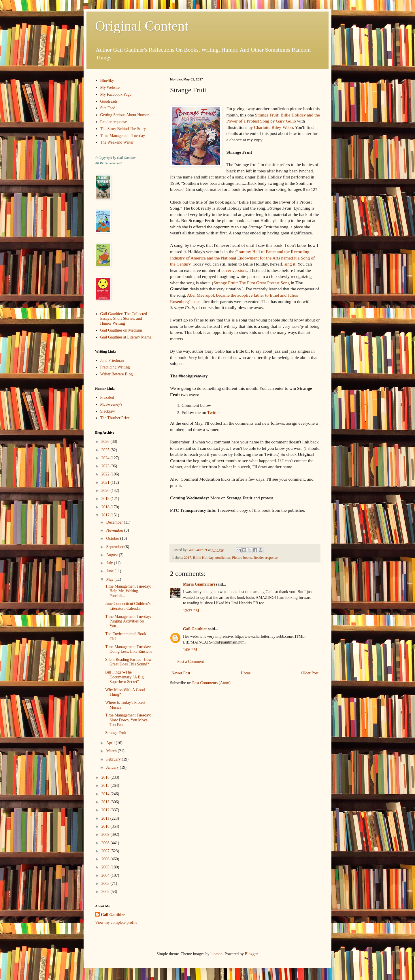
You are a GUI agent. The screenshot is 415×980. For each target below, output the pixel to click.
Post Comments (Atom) (211, 683)
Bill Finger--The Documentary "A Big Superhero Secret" (124, 677)
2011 (106, 818)
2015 (106, 786)
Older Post (310, 673)
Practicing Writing (115, 367)
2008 (106, 843)
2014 (106, 794)
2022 (106, 474)
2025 (106, 450)
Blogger (251, 954)
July (110, 563)
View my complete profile (116, 922)
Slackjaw (108, 411)
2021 (106, 483)
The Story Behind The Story (123, 129)
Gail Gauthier (195, 629)
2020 (106, 491)
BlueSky (107, 81)
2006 (106, 859)
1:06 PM (190, 650)
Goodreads (109, 101)
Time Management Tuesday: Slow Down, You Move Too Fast (128, 720)
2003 (106, 884)
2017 (187, 558)
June (110, 571)
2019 (106, 499)
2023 (106, 466)
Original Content (142, 26)
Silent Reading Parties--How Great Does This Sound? (128, 662)
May (110, 579)
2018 (106, 507)
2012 (106, 810)
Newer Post (181, 673)
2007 (106, 851)
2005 (106, 867)
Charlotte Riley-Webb (273, 127)
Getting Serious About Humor (124, 115)
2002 (106, 892)
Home (246, 673)
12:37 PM (191, 611)
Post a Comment (191, 662)
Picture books (242, 558)
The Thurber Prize (115, 418)
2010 (106, 826)
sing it (290, 264)
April (111, 743)
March (112, 751)
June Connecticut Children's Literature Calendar (128, 606)
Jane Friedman (112, 361)
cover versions (234, 270)
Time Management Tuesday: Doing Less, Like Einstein (128, 649)
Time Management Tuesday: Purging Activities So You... (128, 621)
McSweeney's (111, 404)
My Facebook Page (116, 94)
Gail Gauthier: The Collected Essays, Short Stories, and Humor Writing (124, 319)
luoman (216, 954)
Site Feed (108, 108)
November (115, 530)
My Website (110, 88)
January (113, 767)
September (115, 547)
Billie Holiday (203, 558)
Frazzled (107, 397)
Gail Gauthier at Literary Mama (126, 337)
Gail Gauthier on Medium (121, 330)
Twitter (214, 412)
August (112, 555)
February (114, 759)
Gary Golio (286, 121)
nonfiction (223, 558)
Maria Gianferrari (199, 584)
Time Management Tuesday (123, 136)
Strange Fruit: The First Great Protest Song (251, 283)
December (115, 522)
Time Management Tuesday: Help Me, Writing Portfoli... (128, 591)
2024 (106, 458)
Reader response (266, 558)
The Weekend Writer (117, 142)
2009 (106, 835)
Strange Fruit (116, 733)
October (113, 538)
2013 (106, 802)
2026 (106, 442)
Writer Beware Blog (117, 374)
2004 (106, 875)
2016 (106, 777)
